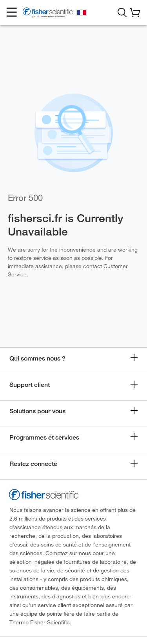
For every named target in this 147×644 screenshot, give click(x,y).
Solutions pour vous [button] (37, 411)
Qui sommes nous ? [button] (37, 358)
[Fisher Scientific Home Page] (48, 14)
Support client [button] (30, 385)
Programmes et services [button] (44, 437)
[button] (12, 13)
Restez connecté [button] (33, 464)
